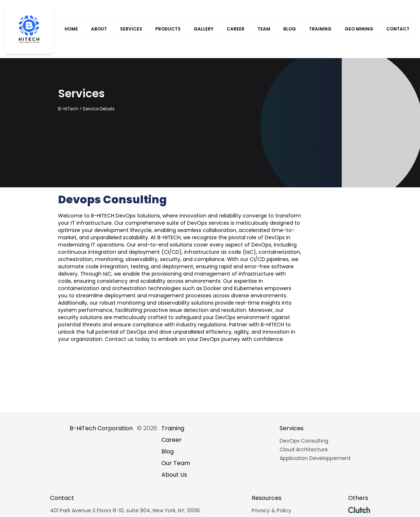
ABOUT (99, 29)
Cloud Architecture (304, 449)
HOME (71, 29)
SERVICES (131, 29)
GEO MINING (359, 29)
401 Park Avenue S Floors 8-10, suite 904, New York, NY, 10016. (125, 510)
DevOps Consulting (304, 441)
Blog (168, 451)
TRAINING (320, 29)
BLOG (290, 29)
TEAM (264, 29)
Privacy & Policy (271, 510)
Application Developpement (315, 458)
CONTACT (398, 29)
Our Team (176, 463)
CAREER (236, 29)
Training (173, 428)
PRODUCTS (168, 29)
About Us (174, 475)
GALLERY (204, 29)
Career (172, 440)
